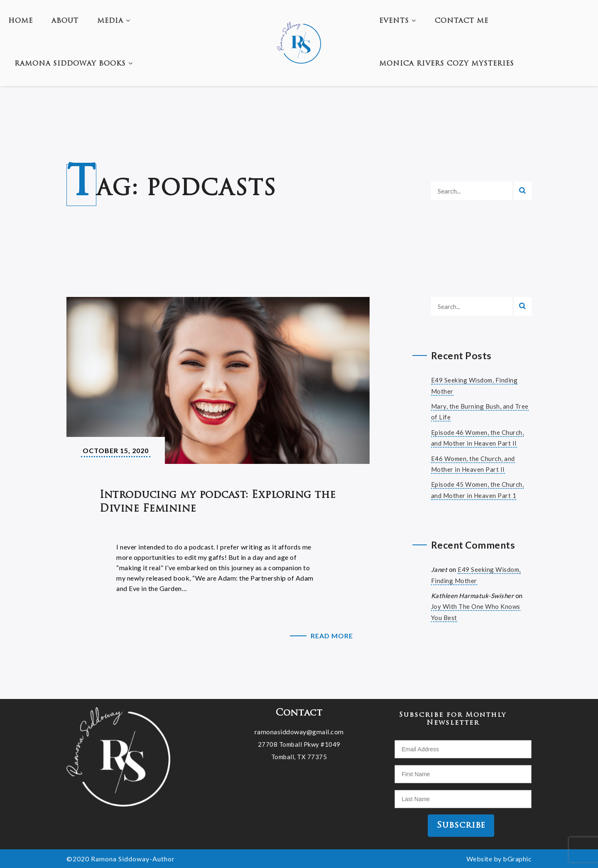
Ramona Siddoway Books (74, 64)
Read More (332, 636)
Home (21, 21)
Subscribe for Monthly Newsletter (453, 719)
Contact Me (462, 21)
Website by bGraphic (499, 859)
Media (114, 21)
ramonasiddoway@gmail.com (299, 731)
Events (398, 21)
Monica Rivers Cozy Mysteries (447, 64)
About (65, 21)
